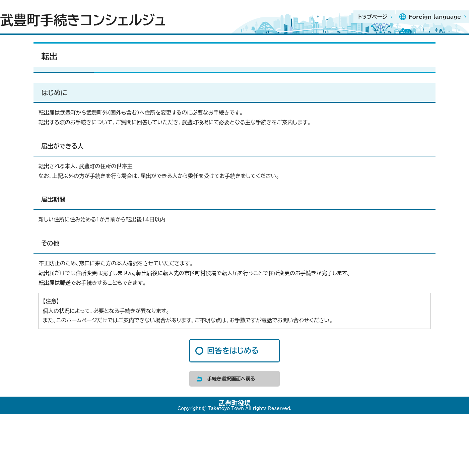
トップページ (373, 17)
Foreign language (435, 17)
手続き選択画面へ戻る (231, 379)
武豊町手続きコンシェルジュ (83, 20)
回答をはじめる (233, 351)
